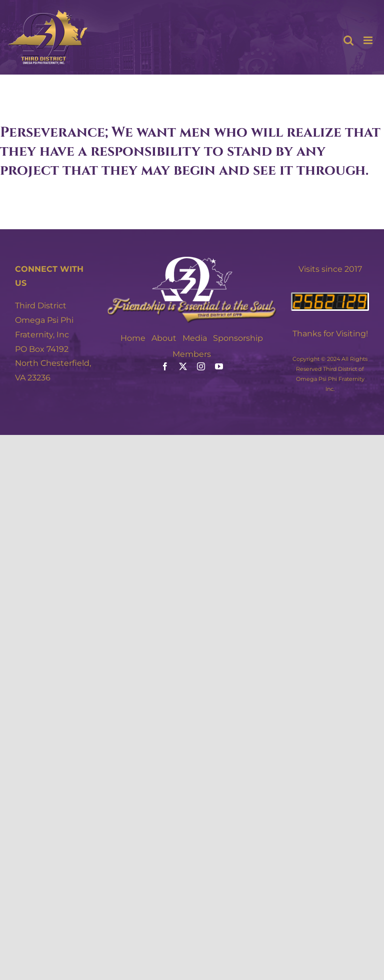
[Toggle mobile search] (348, 40)
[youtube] (219, 366)
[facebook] (165, 366)
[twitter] (183, 366)
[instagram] (201, 366)
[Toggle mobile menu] (369, 40)
